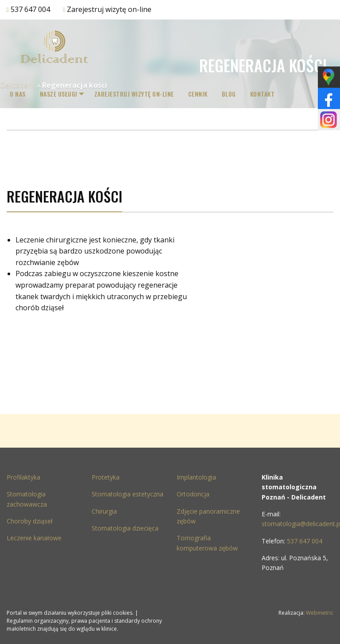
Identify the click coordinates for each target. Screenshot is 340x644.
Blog (234, 94)
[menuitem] (18, 94)
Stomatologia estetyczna (127, 494)
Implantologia (196, 477)
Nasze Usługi (59, 94)
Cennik (203, 94)
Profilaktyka (23, 477)
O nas (18, 94)
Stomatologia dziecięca (125, 528)
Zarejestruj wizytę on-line (109, 9)
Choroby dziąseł (30, 521)
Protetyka (106, 477)
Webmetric (320, 613)
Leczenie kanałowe (34, 538)
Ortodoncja (193, 494)
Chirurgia (104, 511)
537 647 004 (30, 9)
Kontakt (268, 94)
